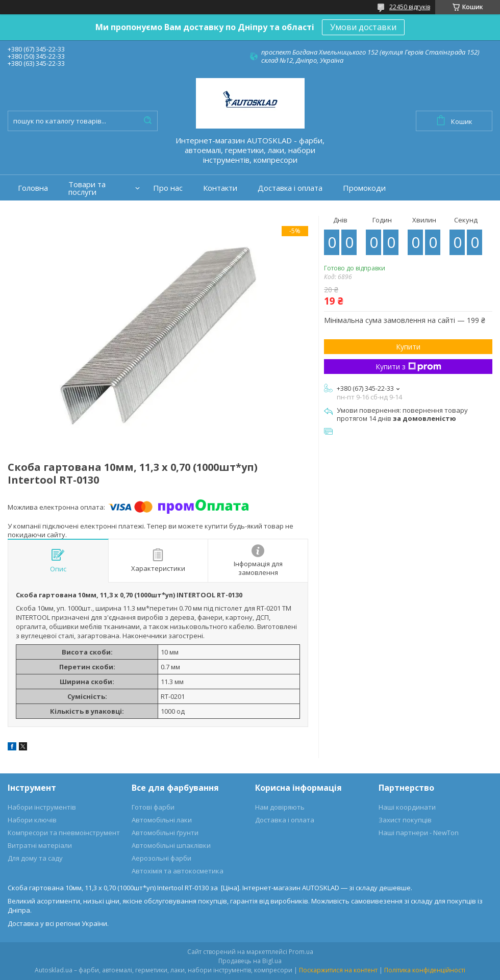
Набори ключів (32, 820)
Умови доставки (363, 27)
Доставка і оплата (290, 188)
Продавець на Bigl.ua (250, 961)
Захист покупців (405, 820)
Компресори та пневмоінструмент (64, 833)
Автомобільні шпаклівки (171, 845)
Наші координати (407, 807)
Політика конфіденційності (425, 970)
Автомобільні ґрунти (165, 833)
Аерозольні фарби (161, 858)
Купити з (408, 367)
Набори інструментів (42, 807)
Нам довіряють (280, 807)
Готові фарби (153, 807)
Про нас (168, 188)
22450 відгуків (410, 7)
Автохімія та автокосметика (178, 871)
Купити (408, 347)
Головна (33, 188)
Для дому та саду (35, 858)
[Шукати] (147, 121)
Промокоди (364, 188)
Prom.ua (301, 952)
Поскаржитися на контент (338, 970)
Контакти (220, 188)
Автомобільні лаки (162, 820)
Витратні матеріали (40, 845)
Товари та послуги (87, 188)
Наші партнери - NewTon (419, 833)
